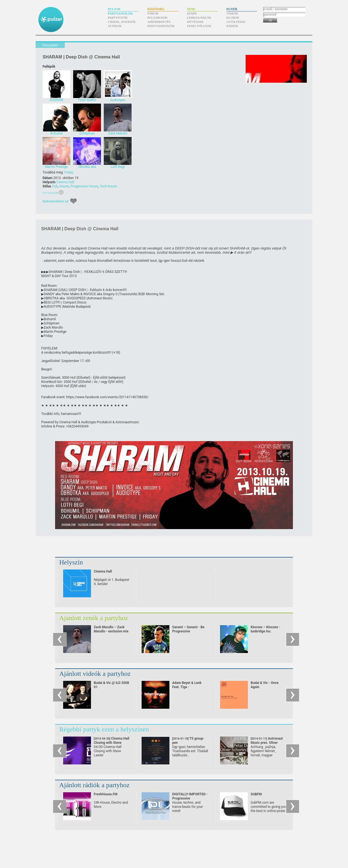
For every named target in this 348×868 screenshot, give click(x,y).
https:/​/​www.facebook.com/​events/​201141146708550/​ (107, 397)
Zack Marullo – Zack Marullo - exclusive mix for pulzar (111, 631)
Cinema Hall (65, 182)
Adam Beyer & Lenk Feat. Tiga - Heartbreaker (187, 687)
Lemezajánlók (199, 18)
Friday (69, 172)
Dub (55, 186)
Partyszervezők (161, 26)
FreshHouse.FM (106, 794)
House (64, 186)
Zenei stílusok (199, 26)
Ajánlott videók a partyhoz (95, 674)
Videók (232, 13)
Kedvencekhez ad (55, 201)
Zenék (192, 13)
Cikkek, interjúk (122, 22)
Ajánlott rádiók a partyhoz (94, 785)
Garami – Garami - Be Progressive (188, 629)
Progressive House (84, 186)
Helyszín (71, 562)
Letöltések (236, 22)
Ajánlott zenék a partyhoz (94, 618)
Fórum (153, 13)
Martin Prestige (55, 332)
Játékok (115, 26)
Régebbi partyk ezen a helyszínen (104, 729)
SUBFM (256, 794)
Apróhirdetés (159, 22)
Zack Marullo (53, 327)
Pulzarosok (158, 18)
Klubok (233, 18)
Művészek (195, 22)
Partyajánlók (120, 13)
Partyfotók (118, 18)
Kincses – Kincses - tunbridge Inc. (265, 629)
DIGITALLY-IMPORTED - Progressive (190, 796)
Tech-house (108, 186)
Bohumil (50, 319)
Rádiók (232, 26)
